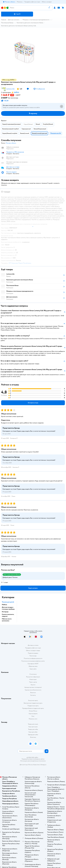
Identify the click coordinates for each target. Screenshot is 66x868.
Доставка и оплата (33, 645)
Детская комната (14, 20)
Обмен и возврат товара (33, 651)
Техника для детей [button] (8, 602)
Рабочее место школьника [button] (7, 620)
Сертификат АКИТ (33, 664)
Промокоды (33, 656)
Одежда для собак (33, 735)
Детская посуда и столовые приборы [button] (8, 608)
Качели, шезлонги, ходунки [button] (8, 615)
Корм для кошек (33, 727)
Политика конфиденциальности (33, 658)
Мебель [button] (4, 605)
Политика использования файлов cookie (33, 661)
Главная (4, 20)
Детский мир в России (26, 765)
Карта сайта (33, 669)
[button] (17, 14)
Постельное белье (7, 23)
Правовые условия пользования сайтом (33, 759)
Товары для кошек (33, 724)
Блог (33, 716)
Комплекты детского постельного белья (30, 23)
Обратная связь (33, 666)
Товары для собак (33, 729)
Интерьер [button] (5, 612)
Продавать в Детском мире (33, 648)
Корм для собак (33, 732)
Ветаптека (33, 737)
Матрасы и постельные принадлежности (36, 20)
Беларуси (44, 765)
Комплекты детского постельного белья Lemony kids (19, 26)
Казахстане (36, 765)
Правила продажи (33, 653)
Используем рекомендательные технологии (33, 761)
